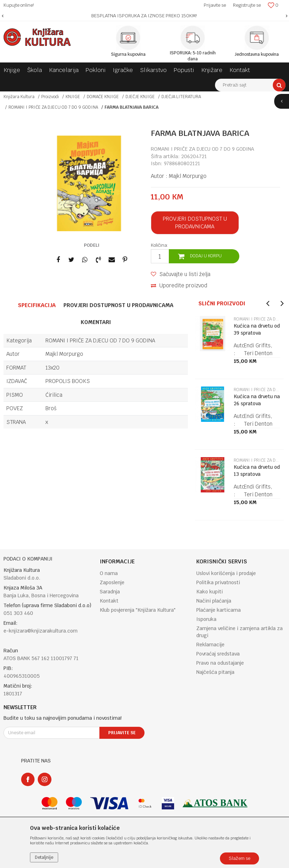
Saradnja (110, 592)
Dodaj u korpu (206, 256)
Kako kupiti (210, 592)
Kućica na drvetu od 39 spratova (257, 329)
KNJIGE (73, 97)
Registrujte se (247, 5)
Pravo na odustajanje (220, 663)
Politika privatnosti (218, 582)
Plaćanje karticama (219, 610)
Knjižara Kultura (19, 97)
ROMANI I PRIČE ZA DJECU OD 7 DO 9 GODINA (53, 107)
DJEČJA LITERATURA (181, 97)
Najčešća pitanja (215, 672)
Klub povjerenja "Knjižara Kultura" (138, 610)
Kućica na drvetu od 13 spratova (257, 471)
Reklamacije (210, 645)
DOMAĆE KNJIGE (103, 97)
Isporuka (206, 619)
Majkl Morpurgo (188, 176)
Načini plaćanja (214, 601)
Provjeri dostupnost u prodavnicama (195, 223)
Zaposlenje (112, 582)
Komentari (96, 322)
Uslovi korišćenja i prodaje (226, 573)
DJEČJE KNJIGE (140, 97)
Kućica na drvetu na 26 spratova (257, 400)
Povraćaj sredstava (218, 654)
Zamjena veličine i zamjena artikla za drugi (239, 632)
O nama (109, 573)
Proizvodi (50, 97)
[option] (144, 16)
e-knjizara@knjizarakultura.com (41, 631)
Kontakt (109, 601)
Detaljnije (44, 857)
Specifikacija (37, 305)
